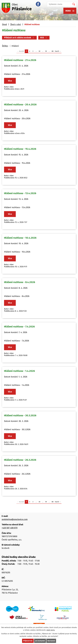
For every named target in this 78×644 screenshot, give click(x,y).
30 (39, 51)
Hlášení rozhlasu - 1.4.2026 (19, 371)
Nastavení (51, 641)
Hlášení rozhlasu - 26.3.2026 (20, 460)
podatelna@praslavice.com (15, 519)
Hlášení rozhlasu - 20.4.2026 (20, 104)
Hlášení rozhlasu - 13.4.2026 (20, 193)
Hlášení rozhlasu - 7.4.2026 (19, 327)
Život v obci (16, 24)
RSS (44, 38)
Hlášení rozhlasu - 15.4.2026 (20, 149)
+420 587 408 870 (10, 528)
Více (10, 81)
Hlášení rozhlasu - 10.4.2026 (20, 238)
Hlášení (15, 46)
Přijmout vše (28, 641)
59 (46, 51)
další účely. (51, 630)
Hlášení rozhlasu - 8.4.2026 (20, 282)
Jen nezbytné (40, 641)
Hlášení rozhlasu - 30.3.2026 (20, 415)
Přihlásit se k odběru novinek (19, 38)
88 (53, 51)
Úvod (4, 24)
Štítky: (5, 46)
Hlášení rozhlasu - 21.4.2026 (20, 60)
